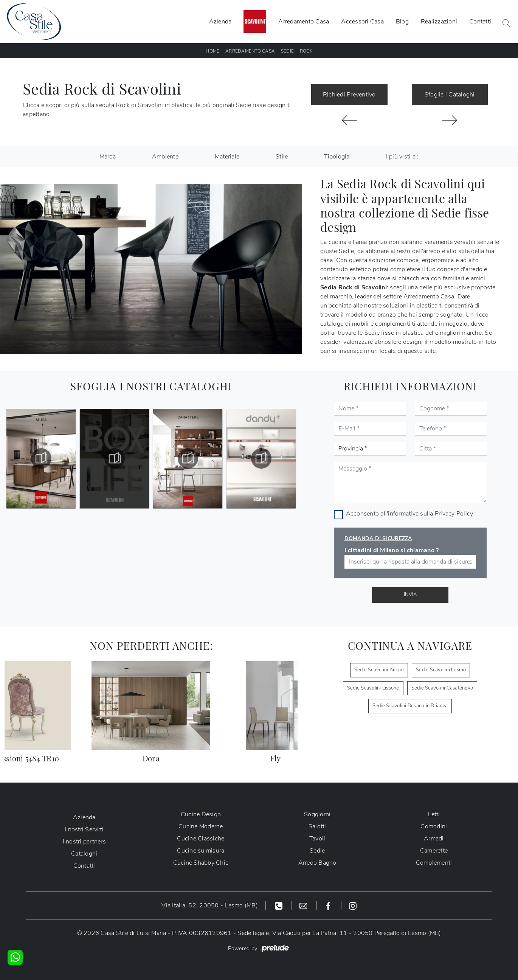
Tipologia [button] (337, 157)
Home (212, 51)
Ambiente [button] (165, 157)
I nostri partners (84, 842)
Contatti (480, 22)
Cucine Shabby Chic (201, 863)
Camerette (434, 851)
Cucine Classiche (201, 839)
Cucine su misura (201, 851)
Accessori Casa (362, 22)
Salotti (317, 826)
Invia (410, 595)
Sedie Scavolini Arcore (379, 670)
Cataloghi (84, 854)
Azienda (220, 22)
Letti (434, 814)
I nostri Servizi (84, 829)
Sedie (287, 51)
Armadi (434, 839)
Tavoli (317, 839)
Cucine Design (201, 814)
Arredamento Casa (304, 22)
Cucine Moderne (201, 826)
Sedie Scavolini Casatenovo (442, 688)
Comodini (434, 826)
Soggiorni (317, 814)
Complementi (434, 863)
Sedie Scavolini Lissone (373, 688)
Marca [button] (108, 157)
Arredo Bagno (317, 863)
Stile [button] (282, 157)
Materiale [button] (227, 157)
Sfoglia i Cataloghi (450, 95)
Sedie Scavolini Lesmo (441, 670)
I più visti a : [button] (402, 157)
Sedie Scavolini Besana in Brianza (410, 706)
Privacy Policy (454, 514)
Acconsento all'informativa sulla (410, 514)
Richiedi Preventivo (349, 95)
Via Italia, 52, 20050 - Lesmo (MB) (210, 905)
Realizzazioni (439, 22)
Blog (402, 22)
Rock (306, 51)
